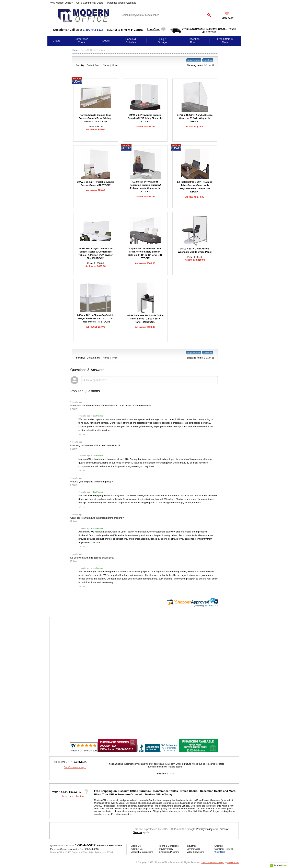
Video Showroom (195, 852)
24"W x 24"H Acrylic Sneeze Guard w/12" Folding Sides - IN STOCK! (145, 118)
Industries (192, 846)
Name (106, 65)
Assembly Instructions (142, 852)
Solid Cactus (233, 862)
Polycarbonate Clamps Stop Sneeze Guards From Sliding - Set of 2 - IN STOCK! (95, 118)
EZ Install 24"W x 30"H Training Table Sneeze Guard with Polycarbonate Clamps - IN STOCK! (195, 187)
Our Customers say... (75, 767)
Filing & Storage (162, 41)
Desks (106, 41)
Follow (74, 409)
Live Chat (153, 29)
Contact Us (137, 849)
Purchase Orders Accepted (122, 3)
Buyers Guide (194, 849)
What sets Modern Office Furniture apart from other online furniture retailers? (111, 405)
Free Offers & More (225, 41)
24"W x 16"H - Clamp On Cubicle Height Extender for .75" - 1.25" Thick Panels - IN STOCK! (96, 318)
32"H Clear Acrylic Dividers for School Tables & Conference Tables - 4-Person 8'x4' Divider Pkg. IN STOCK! (96, 253)
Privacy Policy (204, 829)
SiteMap (219, 846)
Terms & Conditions (169, 846)
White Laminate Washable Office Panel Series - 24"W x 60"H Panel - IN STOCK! (145, 319)
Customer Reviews (224, 849)
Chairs (57, 41)
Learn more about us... (74, 796)
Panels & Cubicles (131, 41)
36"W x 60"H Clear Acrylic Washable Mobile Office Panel (195, 250)
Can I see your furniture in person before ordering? (97, 518)
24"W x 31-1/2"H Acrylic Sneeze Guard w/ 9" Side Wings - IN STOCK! (195, 118)
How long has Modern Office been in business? (95, 445)
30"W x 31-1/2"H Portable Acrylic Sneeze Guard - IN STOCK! (96, 183)
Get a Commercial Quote (90, 3)
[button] (80, 434)
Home (75, 50)
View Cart (220, 852)
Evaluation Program (169, 852)
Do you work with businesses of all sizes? (92, 558)
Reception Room (194, 41)
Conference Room (81, 41)
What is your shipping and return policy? (92, 482)
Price (115, 65)
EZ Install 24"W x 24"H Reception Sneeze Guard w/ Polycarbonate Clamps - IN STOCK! (145, 186)
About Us (136, 846)
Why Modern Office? (62, 3)
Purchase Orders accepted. (64, 849)
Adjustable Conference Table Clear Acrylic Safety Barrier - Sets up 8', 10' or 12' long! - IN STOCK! (145, 253)
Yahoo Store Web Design (213, 862)
